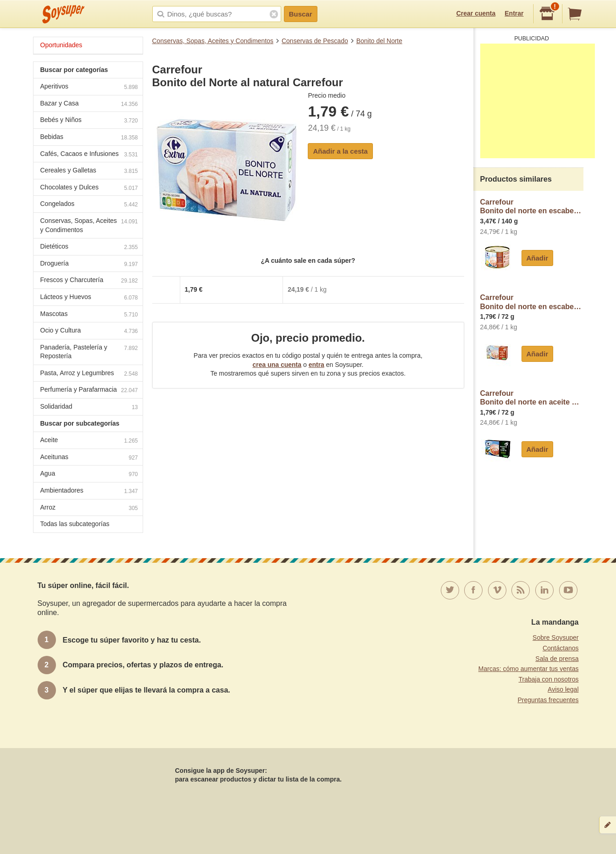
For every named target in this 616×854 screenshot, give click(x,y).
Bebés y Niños (89, 121)
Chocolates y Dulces (89, 188)
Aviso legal (563, 689)
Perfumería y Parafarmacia (89, 391)
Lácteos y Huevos (89, 298)
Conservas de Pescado (315, 41)
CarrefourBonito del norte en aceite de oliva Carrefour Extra (532, 398)
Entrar (514, 13)
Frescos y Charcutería (89, 281)
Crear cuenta (476, 13)
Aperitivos (89, 87)
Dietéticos (89, 247)
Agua (89, 474)
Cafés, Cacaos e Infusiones (89, 155)
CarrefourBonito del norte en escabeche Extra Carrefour (532, 207)
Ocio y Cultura (89, 331)
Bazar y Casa (89, 104)
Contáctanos (561, 648)
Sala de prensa (557, 659)
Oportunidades (61, 45)
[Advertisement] (538, 101)
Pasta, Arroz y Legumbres (89, 374)
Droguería (89, 264)
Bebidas (89, 138)
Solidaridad (89, 408)
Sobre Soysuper (555, 638)
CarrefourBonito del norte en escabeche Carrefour (532, 302)
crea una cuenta (277, 365)
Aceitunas (89, 458)
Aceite (89, 441)
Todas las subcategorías (75, 524)
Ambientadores (89, 491)
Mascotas (89, 315)
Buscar (301, 14)
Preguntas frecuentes (548, 700)
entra (316, 365)
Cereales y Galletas (89, 171)
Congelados (89, 205)
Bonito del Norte (379, 41)
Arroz (89, 508)
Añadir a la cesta (340, 151)
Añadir (538, 258)
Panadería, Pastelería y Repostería (89, 352)
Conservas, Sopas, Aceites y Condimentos (213, 41)
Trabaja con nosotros (549, 679)
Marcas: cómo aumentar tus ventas (529, 669)
